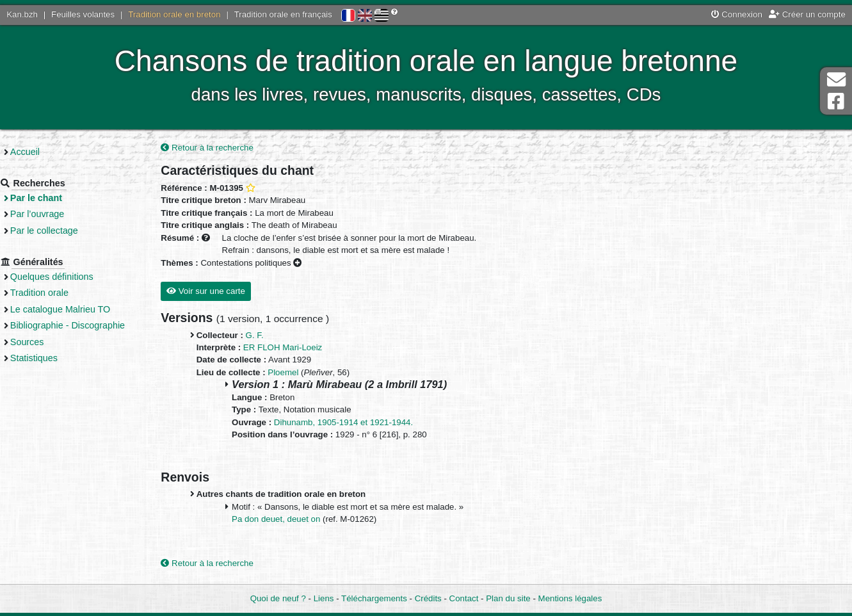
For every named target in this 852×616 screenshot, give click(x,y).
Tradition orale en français (283, 14)
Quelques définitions (74, 277)
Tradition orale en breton (174, 14)
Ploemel (302, 373)
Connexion (737, 14)
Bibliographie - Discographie (90, 325)
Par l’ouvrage (60, 214)
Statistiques (56, 358)
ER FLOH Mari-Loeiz (302, 348)
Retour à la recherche (227, 148)
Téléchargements (374, 599)
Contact (464, 599)
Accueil (47, 152)
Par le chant (59, 198)
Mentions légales (570, 599)
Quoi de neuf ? (278, 599)
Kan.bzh (22, 14)
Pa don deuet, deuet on (296, 520)
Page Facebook (836, 101)
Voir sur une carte (225, 292)
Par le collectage (67, 231)
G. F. (274, 336)
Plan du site (508, 599)
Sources (50, 342)
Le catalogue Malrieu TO (83, 309)
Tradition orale (62, 293)
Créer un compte (807, 14)
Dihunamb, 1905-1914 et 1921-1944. (363, 423)
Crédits (428, 599)
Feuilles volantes (83, 14)
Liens (324, 599)
